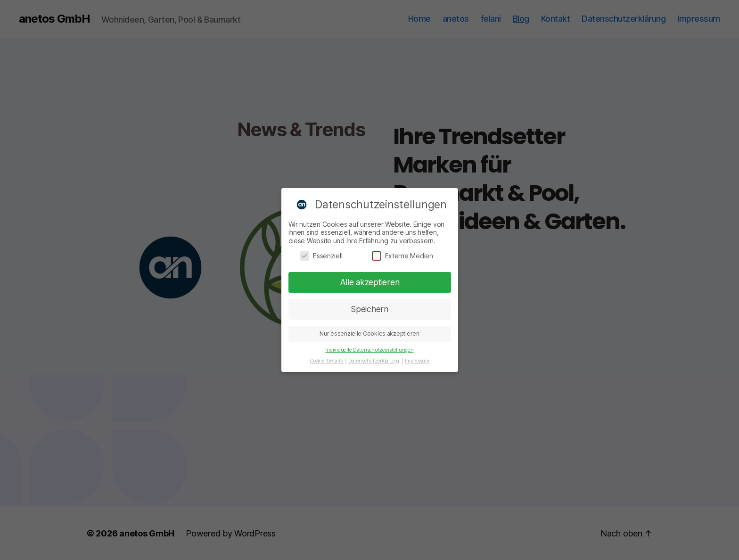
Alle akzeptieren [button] (370, 279)
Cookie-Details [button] (327, 358)
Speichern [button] (369, 306)
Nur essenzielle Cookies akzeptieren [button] (369, 331)
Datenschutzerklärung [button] (374, 358)
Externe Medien (402, 252)
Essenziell (321, 252)
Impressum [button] (417, 358)
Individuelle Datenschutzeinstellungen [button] (369, 347)
